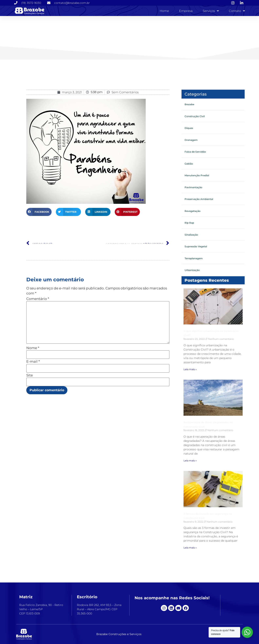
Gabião (189, 164)
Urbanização (192, 270)
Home (164, 11)
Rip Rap (189, 223)
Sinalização (191, 235)
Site (30, 375)
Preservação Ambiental (199, 199)
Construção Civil (195, 116)
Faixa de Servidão (195, 152)
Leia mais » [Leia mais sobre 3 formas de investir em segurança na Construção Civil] (190, 548)
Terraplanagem (194, 258)
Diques (189, 128)
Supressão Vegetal (196, 246)
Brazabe (189, 104)
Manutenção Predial (197, 175)
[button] (39, 212)
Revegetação (193, 211)
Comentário (38, 299)
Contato (237, 11)
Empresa (186, 11)
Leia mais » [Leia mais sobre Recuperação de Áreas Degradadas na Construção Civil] (190, 461)
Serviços (211, 11)
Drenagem (191, 140)
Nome (33, 348)
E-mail (33, 362)
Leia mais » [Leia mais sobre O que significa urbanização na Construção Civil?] (190, 369)
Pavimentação (193, 187)
